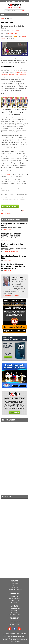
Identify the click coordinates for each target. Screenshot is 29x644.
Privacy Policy (15, 613)
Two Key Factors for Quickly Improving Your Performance (11, 235)
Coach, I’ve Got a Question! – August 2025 (14, 257)
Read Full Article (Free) (10, 206)
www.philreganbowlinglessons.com (12, 295)
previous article (8, 174)
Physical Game (12, 34)
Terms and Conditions (14, 615)
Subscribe (7, 1)
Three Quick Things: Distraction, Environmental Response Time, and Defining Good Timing (13, 266)
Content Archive (14, 600)
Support (15, 1)
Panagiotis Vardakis (11, 252)
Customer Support (15, 609)
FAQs (15, 586)
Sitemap (16, 635)
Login (23, 1)
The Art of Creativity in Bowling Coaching (12, 245)
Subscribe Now (14, 584)
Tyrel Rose (7, 230)
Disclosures (14, 611)
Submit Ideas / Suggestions (15, 589)
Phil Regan (15, 31)
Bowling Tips (14, 597)
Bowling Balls (15, 588)
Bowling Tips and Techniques (13, 17)
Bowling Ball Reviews (14, 599)
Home (3, 17)
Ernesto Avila (8, 240)
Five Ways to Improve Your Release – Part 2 (14, 224)
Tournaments (14, 602)
